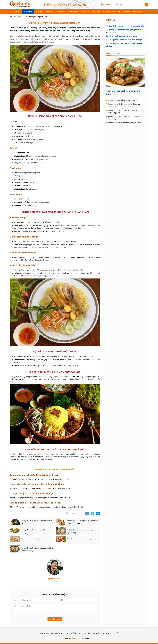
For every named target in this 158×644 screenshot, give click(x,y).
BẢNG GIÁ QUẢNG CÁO (91, 633)
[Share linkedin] (98, 513)
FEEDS (108, 5)
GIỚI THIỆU (75, 633)
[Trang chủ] (11, 16)
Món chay (96, 11)
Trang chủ (16, 11)
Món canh (61, 11)
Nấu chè (107, 11)
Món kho (49, 11)
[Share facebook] (87, 513)
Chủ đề (115, 633)
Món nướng (73, 11)
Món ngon (28, 11)
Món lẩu (39, 11)
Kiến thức (137, 11)
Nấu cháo (117, 11)
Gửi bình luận (55, 619)
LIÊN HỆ (106, 633)
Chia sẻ (127, 11)
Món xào (85, 11)
